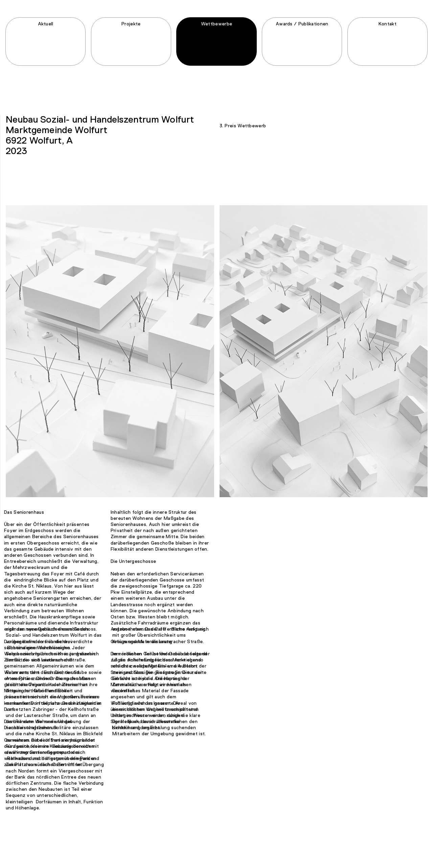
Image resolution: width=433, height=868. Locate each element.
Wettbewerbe (216, 28)
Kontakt (388, 28)
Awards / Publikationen (302, 28)
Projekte (131, 28)
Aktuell (46, 28)
